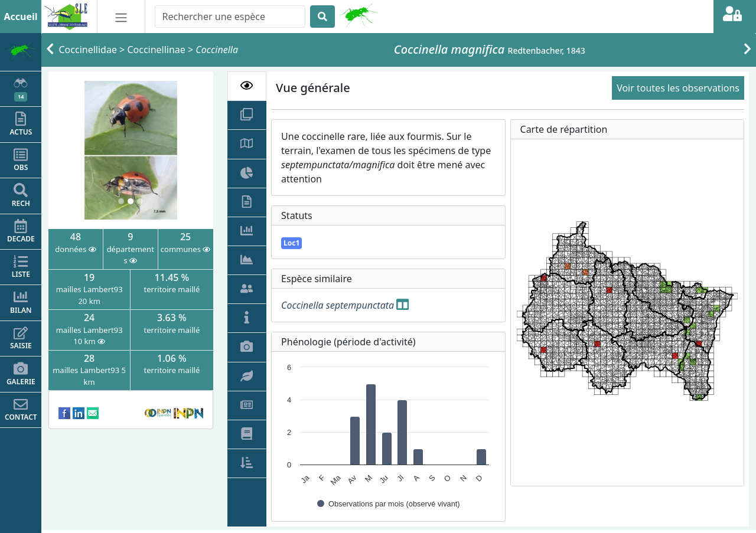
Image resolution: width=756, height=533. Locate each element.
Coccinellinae (156, 50)
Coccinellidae (88, 50)
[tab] (247, 86)
